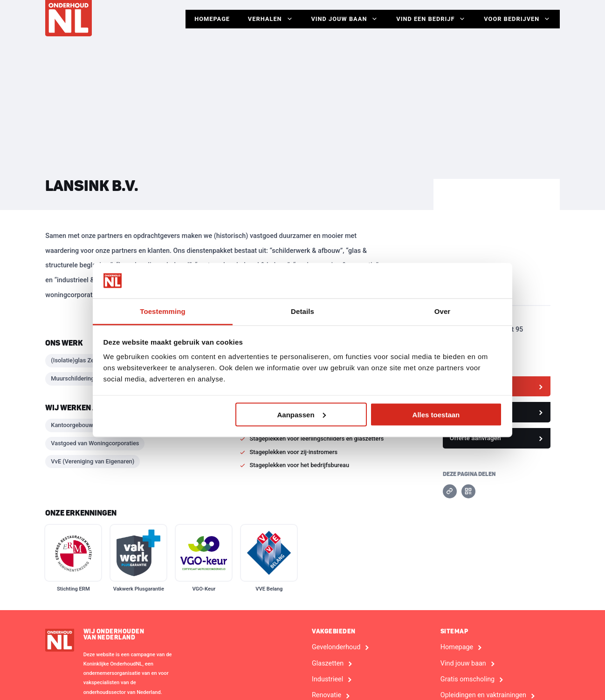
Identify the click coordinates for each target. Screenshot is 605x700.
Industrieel (327, 680)
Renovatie (327, 695)
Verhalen (269, 19)
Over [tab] (443, 311)
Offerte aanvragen (475, 438)
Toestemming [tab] (163, 311)
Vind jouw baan (343, 19)
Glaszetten (328, 664)
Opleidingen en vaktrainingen (483, 695)
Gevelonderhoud (336, 647)
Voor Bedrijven (517, 19)
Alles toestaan (436, 414)
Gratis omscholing (467, 680)
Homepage (210, 19)
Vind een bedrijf (430, 19)
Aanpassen (302, 414)
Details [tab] (302, 311)
